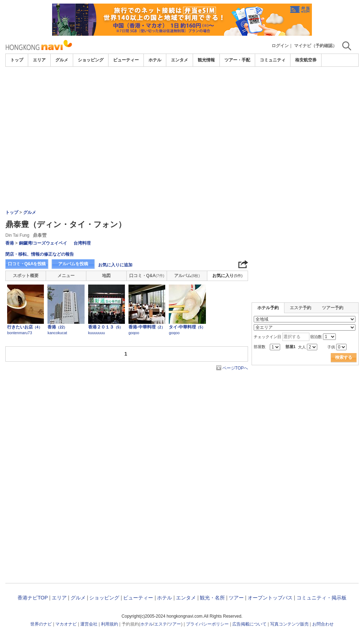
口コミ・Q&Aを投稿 (27, 264)
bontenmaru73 (20, 333)
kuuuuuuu (97, 333)
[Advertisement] (182, 86)
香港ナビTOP (32, 598)
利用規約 (110, 624)
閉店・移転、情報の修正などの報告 (40, 254)
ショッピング (91, 60)
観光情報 (206, 60)
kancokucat (57, 333)
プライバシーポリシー (207, 624)
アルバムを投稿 (73, 264)
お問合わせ (323, 624)
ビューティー (126, 60)
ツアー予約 (333, 308)
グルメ (62, 60)
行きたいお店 (25, 327)
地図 (106, 276)
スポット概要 (26, 276)
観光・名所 (212, 598)
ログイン (280, 46)
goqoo (134, 333)
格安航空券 (306, 60)
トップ (17, 60)
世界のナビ (41, 624)
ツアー (236, 598)
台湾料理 (82, 243)
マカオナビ (66, 624)
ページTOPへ (235, 368)
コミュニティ (273, 60)
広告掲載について (249, 624)
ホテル (155, 60)
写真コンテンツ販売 (289, 624)
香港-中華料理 (147, 327)
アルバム (187, 276)
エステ (161, 624)
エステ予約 (300, 308)
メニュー (66, 276)
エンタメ (180, 60)
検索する (344, 357)
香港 (10, 243)
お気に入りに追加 (115, 265)
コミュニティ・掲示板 (322, 598)
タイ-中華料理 (187, 327)
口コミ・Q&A (147, 276)
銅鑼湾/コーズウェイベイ (43, 243)
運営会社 (89, 624)
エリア (39, 60)
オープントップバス (270, 598)
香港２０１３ (106, 327)
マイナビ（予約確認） (315, 46)
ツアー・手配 (237, 60)
